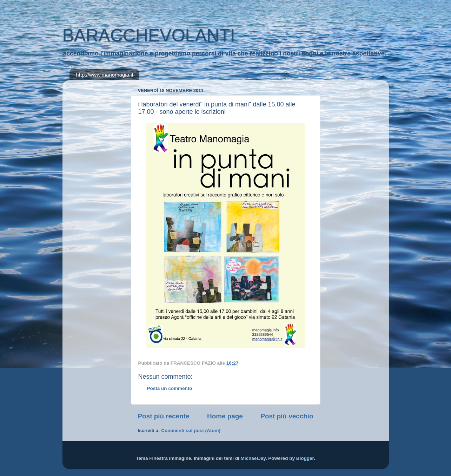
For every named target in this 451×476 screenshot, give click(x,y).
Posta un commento (170, 388)
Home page (225, 416)
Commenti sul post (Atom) (191, 431)
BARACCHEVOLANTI (149, 35)
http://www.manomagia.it (104, 75)
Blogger (305, 458)
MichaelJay (253, 458)
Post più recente (164, 416)
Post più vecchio (287, 416)
